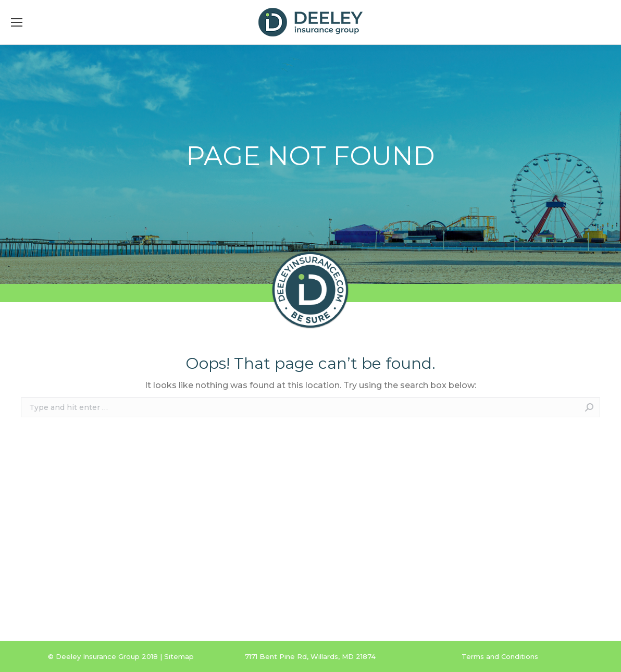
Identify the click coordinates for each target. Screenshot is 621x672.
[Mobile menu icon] (17, 22)
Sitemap (179, 656)
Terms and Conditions (500, 656)
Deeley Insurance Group (98, 656)
